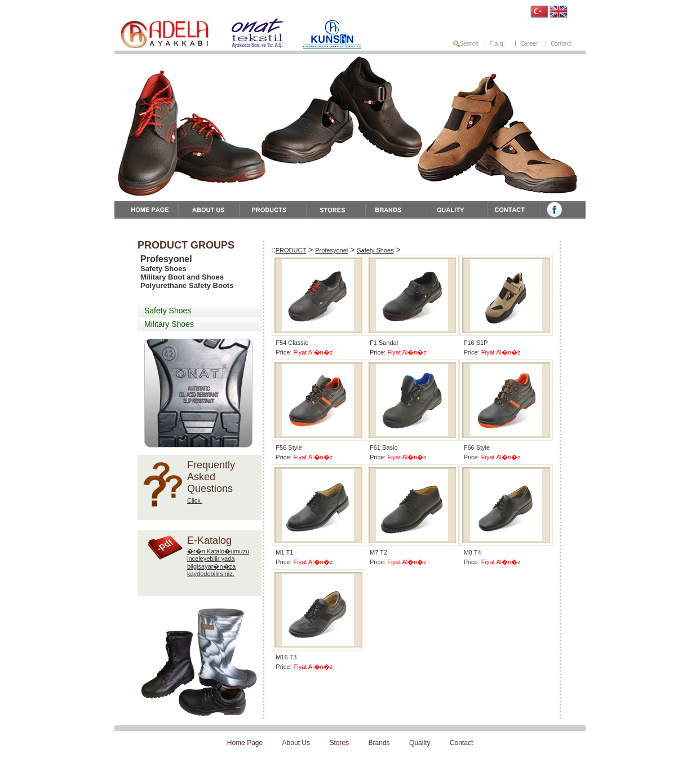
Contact (461, 743)
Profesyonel (331, 250)
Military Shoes (169, 324)
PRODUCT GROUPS (186, 245)
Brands (379, 743)
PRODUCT (291, 250)
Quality (420, 743)
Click (195, 500)
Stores (339, 743)
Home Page (245, 743)
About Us (296, 743)
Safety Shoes (168, 311)
